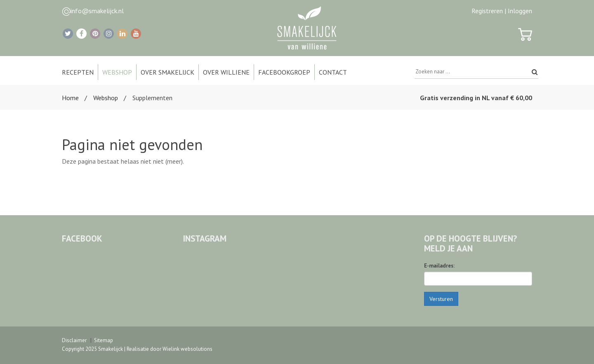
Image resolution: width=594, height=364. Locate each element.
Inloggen (520, 11)
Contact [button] (333, 72)
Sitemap (104, 340)
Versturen (441, 299)
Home (70, 98)
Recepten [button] (78, 72)
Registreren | (489, 11)
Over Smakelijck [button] (167, 72)
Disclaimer (74, 340)
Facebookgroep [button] (284, 72)
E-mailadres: (439, 266)
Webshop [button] (117, 72)
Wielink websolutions (187, 349)
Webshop (106, 98)
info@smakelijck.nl (97, 11)
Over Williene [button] (226, 72)
